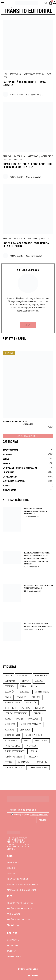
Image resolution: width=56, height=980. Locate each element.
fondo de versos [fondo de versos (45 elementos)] (13, 703)
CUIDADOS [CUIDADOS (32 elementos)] (39, 681)
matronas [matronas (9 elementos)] (10, 730)
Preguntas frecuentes (20, 903)
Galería (6, 463)
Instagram (13, 940)
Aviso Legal (14, 914)
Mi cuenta (13, 925)
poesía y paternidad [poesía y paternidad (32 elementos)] (14, 757)
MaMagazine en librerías (22, 890)
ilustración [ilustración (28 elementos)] (31, 703)
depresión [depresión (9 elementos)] (10, 687)
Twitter (12, 951)
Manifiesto (14, 862)
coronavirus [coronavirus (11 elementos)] (11, 681)
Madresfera (14, 956)
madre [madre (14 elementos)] (8, 719)
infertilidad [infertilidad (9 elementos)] (10, 708)
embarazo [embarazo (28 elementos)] (24, 692)
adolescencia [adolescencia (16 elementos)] (24, 676)
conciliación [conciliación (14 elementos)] (41, 676)
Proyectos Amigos (18, 879)
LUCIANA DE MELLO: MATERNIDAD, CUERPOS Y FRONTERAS (36, 511)
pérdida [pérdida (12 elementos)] (8, 762)
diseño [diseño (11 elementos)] (23, 687)
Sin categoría (9, 490)
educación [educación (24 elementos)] (10, 692)
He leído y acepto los (30, 814)
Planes (6, 485)
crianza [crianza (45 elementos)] (26, 681)
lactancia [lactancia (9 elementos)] (40, 708)
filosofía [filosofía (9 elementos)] (36, 697)
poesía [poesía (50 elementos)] (34, 752)
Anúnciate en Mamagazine (22, 884)
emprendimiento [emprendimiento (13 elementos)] (42, 692)
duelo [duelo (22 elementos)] (34, 687)
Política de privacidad (20, 908)
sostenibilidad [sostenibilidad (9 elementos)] (42, 762)
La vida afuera (10, 477)
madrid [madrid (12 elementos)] (20, 719)
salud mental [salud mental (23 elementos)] (24, 762)
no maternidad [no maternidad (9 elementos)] (12, 741)
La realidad (20, 157)
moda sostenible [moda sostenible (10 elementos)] (13, 735)
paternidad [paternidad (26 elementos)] (31, 746)
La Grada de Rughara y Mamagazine (20, 468)
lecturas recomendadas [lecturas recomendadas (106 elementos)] (16, 714)
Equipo (11, 868)
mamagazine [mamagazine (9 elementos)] (34, 719)
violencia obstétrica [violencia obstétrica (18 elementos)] (38, 768)
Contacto (13, 873)
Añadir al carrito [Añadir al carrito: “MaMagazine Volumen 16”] (28, 436)
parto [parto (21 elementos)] (26, 741)
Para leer (18, 160)
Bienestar (7, 157)
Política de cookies (19, 919)
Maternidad (16, 74)
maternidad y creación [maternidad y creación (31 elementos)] (31, 724)
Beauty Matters (11, 450)
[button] (2, 3)
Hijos (5, 74)
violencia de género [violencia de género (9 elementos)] (14, 768)
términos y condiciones (39, 815)
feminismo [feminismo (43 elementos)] (22, 697)
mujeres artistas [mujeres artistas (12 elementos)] (34, 735)
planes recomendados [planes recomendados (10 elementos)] (15, 752)
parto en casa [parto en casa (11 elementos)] (41, 741)
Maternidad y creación (34, 74)
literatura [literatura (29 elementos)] (38, 714)
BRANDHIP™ (33, 976)
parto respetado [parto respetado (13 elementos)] (13, 746)
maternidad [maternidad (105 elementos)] (10, 724)
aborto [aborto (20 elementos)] (8, 676)
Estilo (6, 459)
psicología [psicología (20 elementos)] (33, 757)
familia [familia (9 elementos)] (8, 697)
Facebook (13, 945)
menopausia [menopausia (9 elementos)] (25, 730)
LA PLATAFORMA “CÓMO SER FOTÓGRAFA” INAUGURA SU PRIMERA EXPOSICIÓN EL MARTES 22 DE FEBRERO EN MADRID (37, 558)
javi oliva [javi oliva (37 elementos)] (25, 708)
